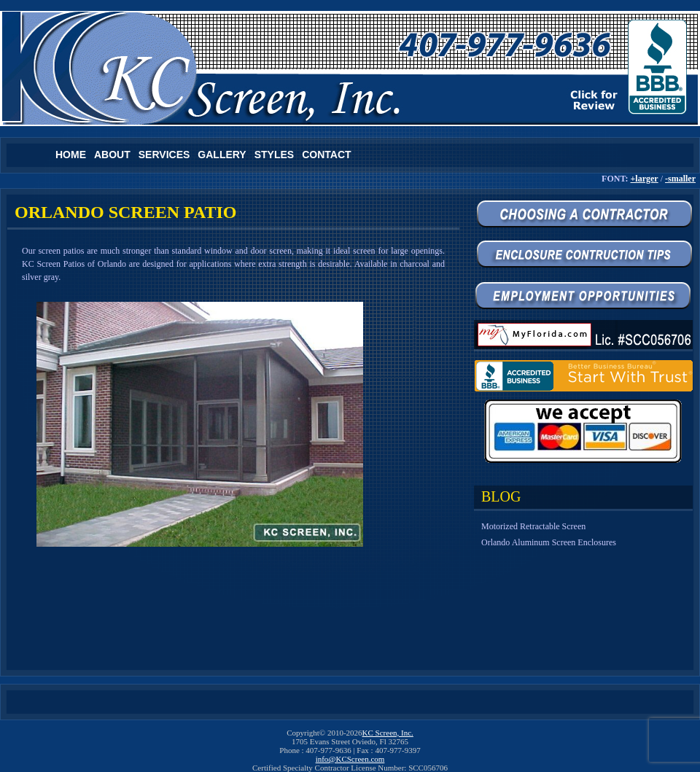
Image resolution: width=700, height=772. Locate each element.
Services (164, 155)
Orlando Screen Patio (125, 212)
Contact (326, 155)
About (112, 155)
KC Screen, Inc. (388, 733)
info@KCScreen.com (350, 759)
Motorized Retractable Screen (533, 526)
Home (71, 155)
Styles (274, 155)
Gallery (222, 155)
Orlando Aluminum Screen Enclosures (549, 542)
